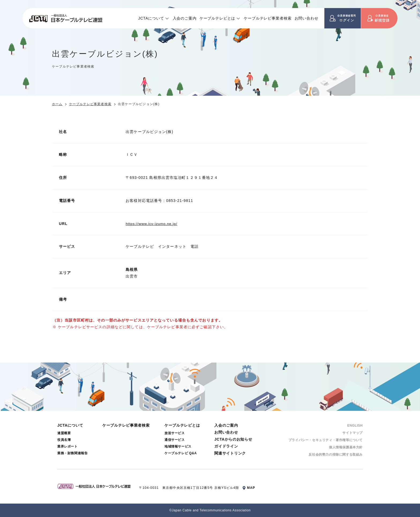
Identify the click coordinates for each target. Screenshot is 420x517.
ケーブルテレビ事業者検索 (268, 18)
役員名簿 (64, 440)
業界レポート (67, 446)
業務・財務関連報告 (72, 453)
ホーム (57, 104)
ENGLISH (355, 426)
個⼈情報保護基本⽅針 (346, 447)
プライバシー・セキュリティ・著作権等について (326, 440)
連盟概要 (64, 433)
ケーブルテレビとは (217, 18)
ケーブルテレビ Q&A (181, 453)
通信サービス (175, 440)
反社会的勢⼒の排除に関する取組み (336, 455)
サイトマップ (352, 433)
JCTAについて (151, 18)
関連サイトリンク (230, 453)
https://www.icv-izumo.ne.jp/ (153, 224)
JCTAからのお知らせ (233, 439)
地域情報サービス (178, 446)
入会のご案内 (185, 18)
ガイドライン (226, 446)
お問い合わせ (307, 18)
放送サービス (175, 433)
